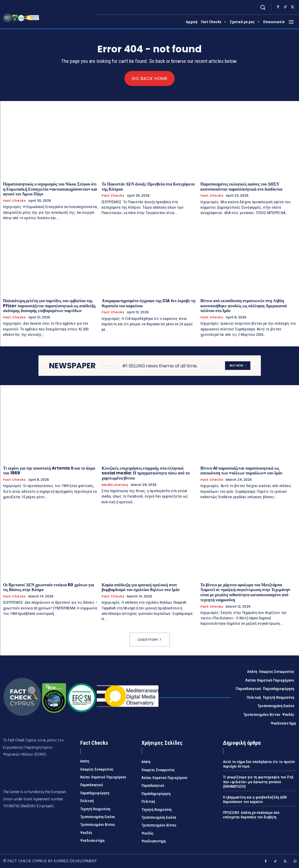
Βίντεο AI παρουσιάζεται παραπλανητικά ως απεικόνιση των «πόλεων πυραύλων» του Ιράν (241, 470)
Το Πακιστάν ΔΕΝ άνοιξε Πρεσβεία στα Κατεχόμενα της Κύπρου (148, 186)
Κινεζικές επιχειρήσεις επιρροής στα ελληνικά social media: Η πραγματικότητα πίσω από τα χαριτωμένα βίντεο (146, 473)
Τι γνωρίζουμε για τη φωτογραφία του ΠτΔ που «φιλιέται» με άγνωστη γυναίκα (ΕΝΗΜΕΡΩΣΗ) (258, 781)
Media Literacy (115, 485)
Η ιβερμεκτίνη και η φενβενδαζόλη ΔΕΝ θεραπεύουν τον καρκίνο (255, 799)
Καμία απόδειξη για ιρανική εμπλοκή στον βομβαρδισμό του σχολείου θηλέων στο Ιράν (141, 587)
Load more (150, 639)
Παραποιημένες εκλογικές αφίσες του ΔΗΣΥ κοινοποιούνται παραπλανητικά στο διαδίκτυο (241, 186)
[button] (263, 7)
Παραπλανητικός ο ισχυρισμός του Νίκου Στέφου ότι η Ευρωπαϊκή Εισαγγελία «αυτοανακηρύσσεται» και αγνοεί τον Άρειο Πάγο (50, 189)
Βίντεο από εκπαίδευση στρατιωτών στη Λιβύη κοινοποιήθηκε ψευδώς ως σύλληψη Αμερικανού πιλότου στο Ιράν (244, 305)
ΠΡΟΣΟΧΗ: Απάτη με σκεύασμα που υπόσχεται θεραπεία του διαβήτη (251, 815)
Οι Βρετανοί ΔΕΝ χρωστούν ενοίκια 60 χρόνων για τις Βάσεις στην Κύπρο (49, 587)
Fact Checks (14, 201)
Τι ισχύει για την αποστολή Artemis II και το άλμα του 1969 (49, 470)
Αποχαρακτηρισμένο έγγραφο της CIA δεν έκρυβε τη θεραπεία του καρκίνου (148, 303)
